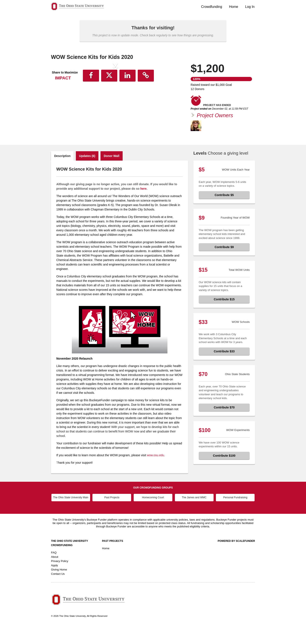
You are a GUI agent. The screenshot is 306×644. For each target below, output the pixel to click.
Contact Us (58, 592)
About (55, 575)
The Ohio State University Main (71, 515)
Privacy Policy (60, 579)
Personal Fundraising (235, 515)
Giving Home (59, 587)
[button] (61, 100)
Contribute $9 (224, 265)
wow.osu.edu (155, 473)
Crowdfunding (212, 7)
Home (234, 7)
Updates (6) (87, 174)
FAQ (54, 570)
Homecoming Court (153, 515)
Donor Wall (111, 174)
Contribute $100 (224, 473)
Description (62, 174)
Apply (55, 583)
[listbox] (115, 101)
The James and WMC (194, 515)
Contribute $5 (224, 213)
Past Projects (112, 515)
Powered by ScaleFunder (236, 559)
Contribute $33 (224, 369)
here (143, 206)
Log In (250, 7)
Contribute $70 (224, 425)
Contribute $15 (224, 317)
